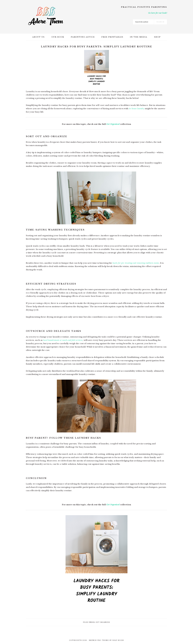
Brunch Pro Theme (99, 640)
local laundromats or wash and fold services (63, 340)
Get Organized (113, 124)
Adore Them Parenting (46, 16)
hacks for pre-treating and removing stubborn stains (136, 263)
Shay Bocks (118, 640)
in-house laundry (137, 109)
